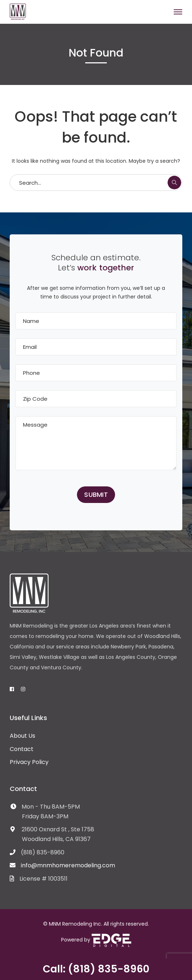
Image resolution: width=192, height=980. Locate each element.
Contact (22, 749)
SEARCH (174, 183)
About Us (22, 736)
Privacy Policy (29, 762)
